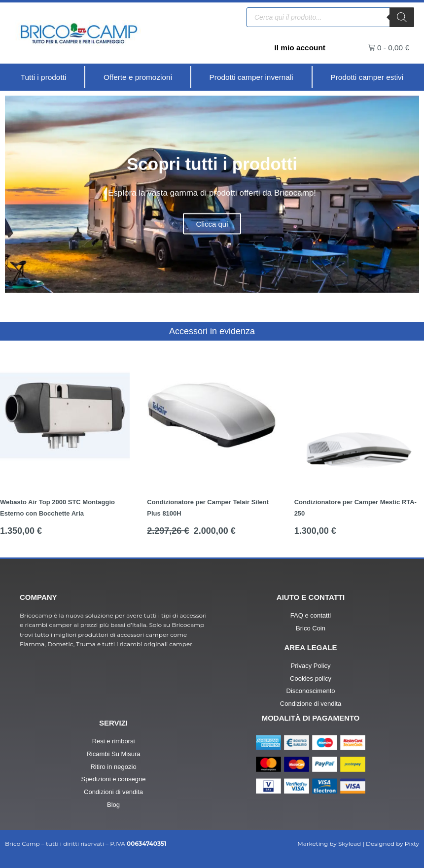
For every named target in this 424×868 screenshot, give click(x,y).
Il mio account (299, 48)
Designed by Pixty (392, 844)
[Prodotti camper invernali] (251, 77)
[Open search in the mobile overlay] (330, 17)
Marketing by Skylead (329, 844)
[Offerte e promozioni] (137, 77)
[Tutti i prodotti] (43, 77)
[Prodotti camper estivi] (367, 77)
